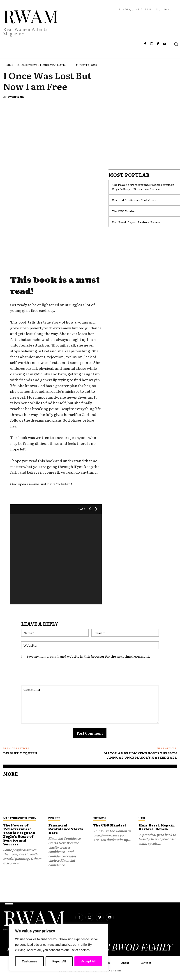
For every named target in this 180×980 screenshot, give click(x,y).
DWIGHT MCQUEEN (20, 753)
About (125, 963)
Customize (30, 961)
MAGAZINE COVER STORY (20, 818)
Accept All (88, 961)
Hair (142, 818)
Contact (146, 963)
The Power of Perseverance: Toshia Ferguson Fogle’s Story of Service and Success (143, 187)
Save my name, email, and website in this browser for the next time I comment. (88, 656)
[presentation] (55, 675)
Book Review (27, 65)
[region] (59, 947)
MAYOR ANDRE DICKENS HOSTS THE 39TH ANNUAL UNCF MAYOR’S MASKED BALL (140, 755)
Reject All (59, 961)
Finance (54, 818)
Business (100, 818)
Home (9, 65)
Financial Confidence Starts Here (134, 200)
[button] (176, 44)
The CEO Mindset (124, 211)
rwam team (16, 96)
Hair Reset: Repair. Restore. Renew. (136, 222)
